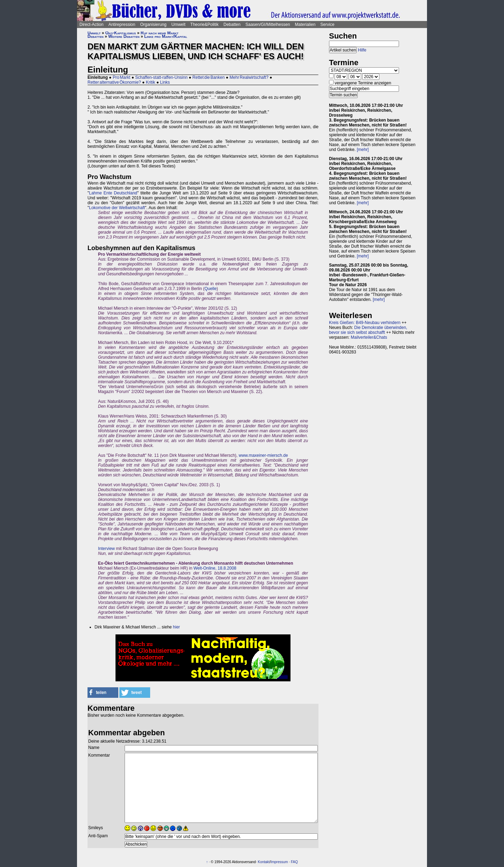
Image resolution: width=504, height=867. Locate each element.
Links (165, 82)
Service (327, 25)
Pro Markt (121, 77)
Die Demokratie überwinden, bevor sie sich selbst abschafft (368, 330)
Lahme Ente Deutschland (113, 193)
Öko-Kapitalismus (121, 33)
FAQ (294, 862)
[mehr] (363, 150)
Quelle (211, 289)
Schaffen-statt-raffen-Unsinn (161, 77)
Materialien (305, 25)
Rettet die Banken (209, 77)
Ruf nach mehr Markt (160, 33)
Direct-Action (92, 25)
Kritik (151, 82)
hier (176, 627)
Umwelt (178, 25)
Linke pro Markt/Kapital (166, 36)
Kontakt (264, 862)
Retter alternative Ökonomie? (114, 82)
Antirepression (122, 25)
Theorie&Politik (205, 25)
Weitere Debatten (124, 36)
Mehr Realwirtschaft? (249, 77)
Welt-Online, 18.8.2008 (215, 568)
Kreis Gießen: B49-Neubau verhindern (365, 323)
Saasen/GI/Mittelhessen (268, 25)
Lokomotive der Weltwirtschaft (117, 208)
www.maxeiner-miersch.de (263, 455)
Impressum (279, 862)
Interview (106, 549)
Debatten (232, 25)
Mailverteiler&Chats (369, 337)
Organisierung (153, 25)
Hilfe (362, 50)
